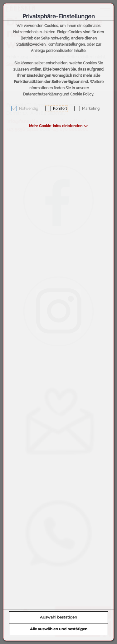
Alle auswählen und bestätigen (59, 629)
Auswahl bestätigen (58, 617)
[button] (58, 126)
